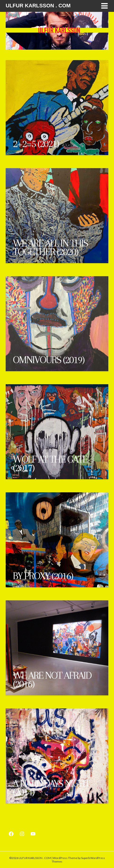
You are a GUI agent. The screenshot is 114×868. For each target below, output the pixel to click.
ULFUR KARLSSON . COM (38, 6)
